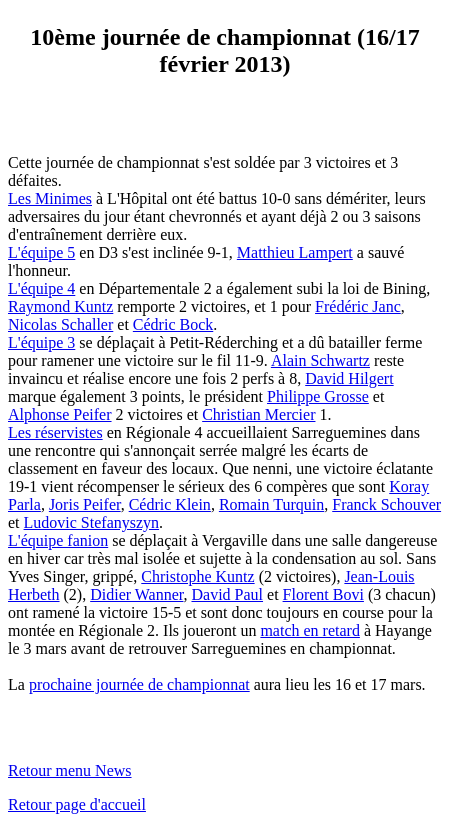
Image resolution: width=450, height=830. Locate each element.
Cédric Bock (173, 324)
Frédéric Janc (358, 306)
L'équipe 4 (41, 288)
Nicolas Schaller (60, 324)
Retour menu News (70, 770)
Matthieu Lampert (295, 252)
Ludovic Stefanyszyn (92, 522)
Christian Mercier (258, 414)
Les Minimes (50, 198)
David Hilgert (349, 378)
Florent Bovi (323, 594)
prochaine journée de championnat (139, 684)
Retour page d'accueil (77, 804)
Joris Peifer (85, 504)
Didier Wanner (136, 594)
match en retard (310, 630)
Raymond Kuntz (60, 306)
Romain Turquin (271, 504)
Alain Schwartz (320, 360)
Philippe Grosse (318, 396)
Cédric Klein (170, 504)
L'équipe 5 (41, 252)
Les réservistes (55, 432)
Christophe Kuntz (197, 576)
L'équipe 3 (41, 342)
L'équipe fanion (58, 540)
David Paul (227, 594)
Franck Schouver (386, 504)
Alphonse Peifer (60, 414)
